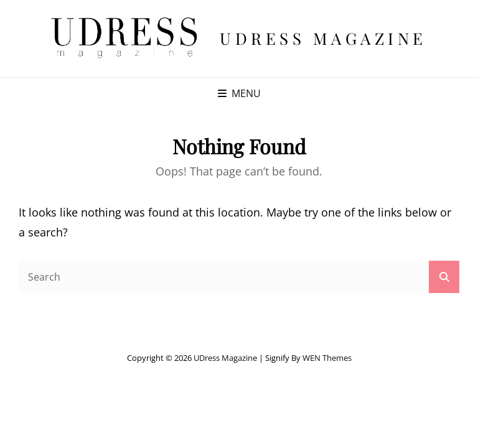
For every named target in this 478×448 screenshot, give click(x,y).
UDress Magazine (323, 38)
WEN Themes (327, 358)
